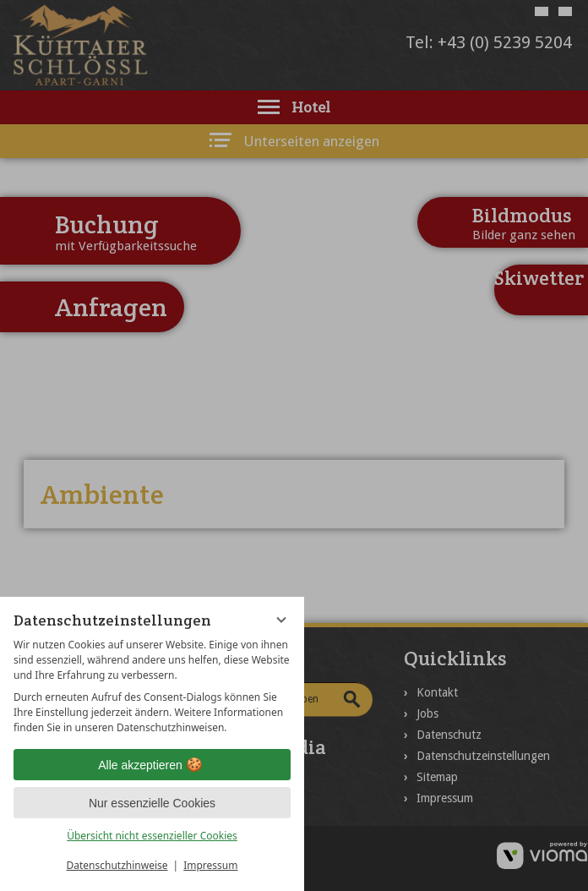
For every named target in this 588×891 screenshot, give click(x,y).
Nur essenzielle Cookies (152, 803)
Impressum (210, 865)
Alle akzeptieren (152, 765)
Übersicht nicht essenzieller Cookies (152, 836)
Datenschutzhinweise (117, 865)
